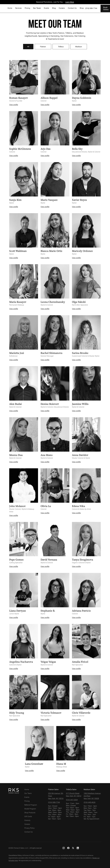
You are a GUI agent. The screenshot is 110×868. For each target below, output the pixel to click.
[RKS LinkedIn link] (78, 848)
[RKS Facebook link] (68, 848)
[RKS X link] (73, 848)
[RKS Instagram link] (64, 848)
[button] (18, 8)
